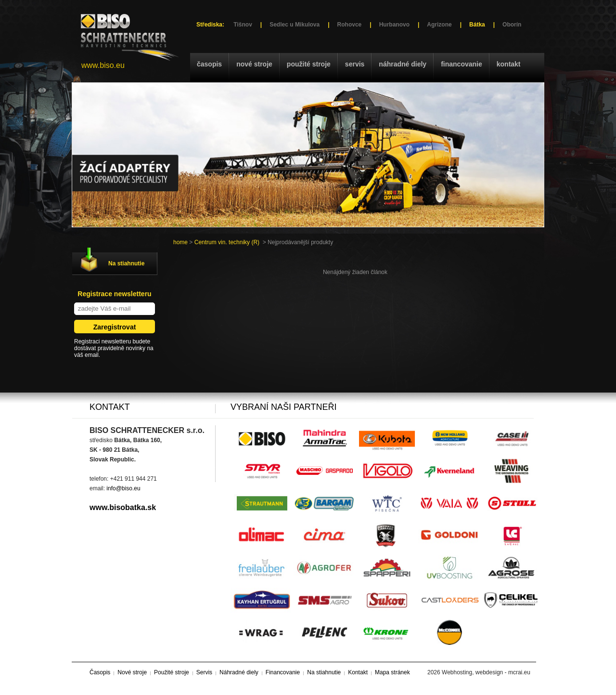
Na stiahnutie (126, 263)
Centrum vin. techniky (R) (227, 242)
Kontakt (509, 64)
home (180, 242)
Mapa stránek (392, 672)
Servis (355, 64)
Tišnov (243, 25)
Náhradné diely (403, 64)
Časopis (209, 64)
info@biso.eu (123, 488)
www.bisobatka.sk (123, 507)
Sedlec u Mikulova (295, 25)
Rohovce (350, 25)
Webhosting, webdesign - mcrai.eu (486, 672)
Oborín (512, 25)
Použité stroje (309, 64)
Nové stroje (254, 64)
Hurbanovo (394, 25)
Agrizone (439, 25)
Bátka (477, 25)
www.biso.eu (103, 65)
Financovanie (462, 64)
